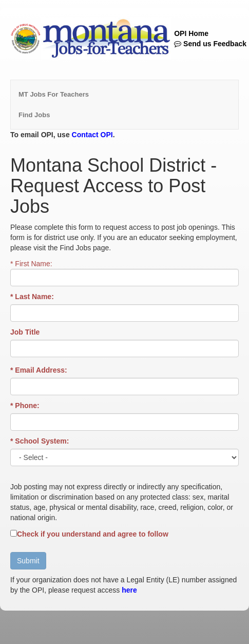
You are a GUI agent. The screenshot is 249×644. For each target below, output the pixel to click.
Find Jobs (34, 115)
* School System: (40, 441)
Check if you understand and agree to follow (93, 534)
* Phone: (25, 406)
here (129, 590)
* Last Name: (32, 297)
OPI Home (191, 33)
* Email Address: (39, 370)
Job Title (25, 332)
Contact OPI (92, 135)
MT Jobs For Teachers (54, 94)
